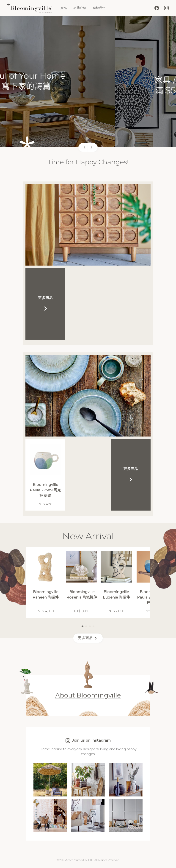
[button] (83, 147)
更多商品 (88, 638)
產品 (64, 8)
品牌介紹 (80, 8)
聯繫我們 (99, 8)
